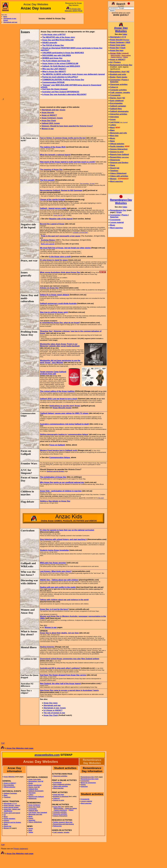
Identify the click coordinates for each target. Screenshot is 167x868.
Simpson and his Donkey (55, 471)
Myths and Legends (48, 244)
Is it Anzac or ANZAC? (53, 710)
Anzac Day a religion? (26, 692)
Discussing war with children (29, 582)
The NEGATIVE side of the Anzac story (59, 37)
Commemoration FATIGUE (53, 82)
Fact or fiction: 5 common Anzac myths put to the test (63, 138)
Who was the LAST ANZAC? (54, 69)
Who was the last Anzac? (28, 573)
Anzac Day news (50, 703)
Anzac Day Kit (58, 215)
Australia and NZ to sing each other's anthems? (60, 668)
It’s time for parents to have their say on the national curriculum (67, 530)
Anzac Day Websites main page (20, 748)
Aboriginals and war (10, 22)
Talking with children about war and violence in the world (64, 600)
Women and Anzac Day (28, 611)
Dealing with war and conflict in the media (58, 587)
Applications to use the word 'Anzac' (65, 406)
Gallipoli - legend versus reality (53, 208)
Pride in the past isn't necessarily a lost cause (61, 236)
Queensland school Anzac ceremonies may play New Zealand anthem (69, 659)
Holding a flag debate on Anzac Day (55, 501)
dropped (55, 89)
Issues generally (26, 274)
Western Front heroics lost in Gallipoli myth (58, 450)
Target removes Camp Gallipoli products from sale (53, 373)
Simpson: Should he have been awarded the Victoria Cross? (67, 126)
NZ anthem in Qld (29, 659)
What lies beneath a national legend (55, 155)
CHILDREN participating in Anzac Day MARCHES (63, 53)
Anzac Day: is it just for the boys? (54, 609)
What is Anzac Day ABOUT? (54, 72)
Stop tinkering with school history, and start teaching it (63, 539)
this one (101, 498)
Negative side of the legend (61, 219)
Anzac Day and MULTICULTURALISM (58, 40)
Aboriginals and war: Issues (53, 110)
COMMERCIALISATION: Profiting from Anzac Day (63, 80)
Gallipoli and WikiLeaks (28, 565)
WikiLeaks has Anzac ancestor (53, 563)
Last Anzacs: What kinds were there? (56, 571)
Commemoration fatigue (60, 457)
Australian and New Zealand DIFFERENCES (61, 92)
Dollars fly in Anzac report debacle (55, 295)
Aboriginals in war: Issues (55, 708)
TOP (3, 743)
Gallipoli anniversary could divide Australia (58, 303)
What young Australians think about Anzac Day (60, 272)
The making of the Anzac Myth (53, 147)
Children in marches (27, 493)
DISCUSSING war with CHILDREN (56, 55)
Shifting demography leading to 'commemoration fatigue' (64, 434)
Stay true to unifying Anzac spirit (54, 312)
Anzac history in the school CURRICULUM (60, 63)
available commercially (80, 233)
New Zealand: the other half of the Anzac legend (60, 684)
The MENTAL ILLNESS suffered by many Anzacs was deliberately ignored (73, 74)
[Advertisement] (95, 13)
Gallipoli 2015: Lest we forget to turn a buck (59, 399)
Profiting (26, 332)
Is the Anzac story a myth (60, 257)
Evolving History (48, 240)
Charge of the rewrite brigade (52, 200)
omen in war (48, 129)
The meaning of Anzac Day (51, 170)
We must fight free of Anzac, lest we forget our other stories (65, 248)
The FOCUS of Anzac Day (53, 45)
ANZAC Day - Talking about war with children (59, 580)
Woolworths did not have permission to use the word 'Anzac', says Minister (60, 361)
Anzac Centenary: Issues (52, 118)
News (5, 17)
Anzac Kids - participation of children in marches (61, 491)
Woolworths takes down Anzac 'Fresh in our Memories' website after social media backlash (60, 345)
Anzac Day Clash (49, 121)
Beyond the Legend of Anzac (52, 224)
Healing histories (47, 647)
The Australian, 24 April (87, 184)
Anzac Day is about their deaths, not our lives (59, 633)
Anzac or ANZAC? (49, 115)
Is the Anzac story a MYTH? (54, 35)
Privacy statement (21, 849)
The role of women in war (54, 713)
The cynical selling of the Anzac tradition (57, 391)
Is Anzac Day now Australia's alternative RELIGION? (64, 94)
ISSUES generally (50, 43)
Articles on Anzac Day (49, 288)
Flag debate (27, 502)
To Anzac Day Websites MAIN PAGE (74, 10)
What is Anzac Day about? (29, 633)
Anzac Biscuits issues (62, 408)
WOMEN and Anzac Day (52, 58)
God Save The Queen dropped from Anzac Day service (63, 675)
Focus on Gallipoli (57, 445)
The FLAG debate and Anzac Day (56, 61)
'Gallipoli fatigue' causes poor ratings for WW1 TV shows (64, 413)
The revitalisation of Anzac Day (53, 477)
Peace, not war (29, 261)
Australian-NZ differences (27, 685)
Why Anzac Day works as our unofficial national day (62, 482)
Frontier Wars (29, 463)
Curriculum (28, 530)
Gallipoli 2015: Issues (51, 123)
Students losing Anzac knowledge (54, 550)
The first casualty (47, 180)
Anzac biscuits (48, 113)
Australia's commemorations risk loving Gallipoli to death (64, 424)
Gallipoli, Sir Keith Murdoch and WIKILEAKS (61, 66)
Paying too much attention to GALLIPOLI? (60, 77)
